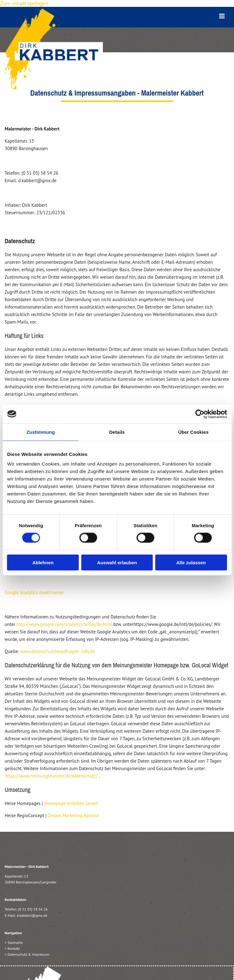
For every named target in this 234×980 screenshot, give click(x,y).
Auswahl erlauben (117, 563)
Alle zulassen (191, 563)
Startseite (15, 942)
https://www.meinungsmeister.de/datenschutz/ (51, 776)
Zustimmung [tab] (41, 432)
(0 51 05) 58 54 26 (33, 909)
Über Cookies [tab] (193, 432)
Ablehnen (43, 563)
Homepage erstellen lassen (71, 803)
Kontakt (14, 948)
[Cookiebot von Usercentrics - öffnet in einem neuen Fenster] (200, 414)
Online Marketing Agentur (73, 815)
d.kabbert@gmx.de (32, 915)
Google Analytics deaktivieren (34, 592)
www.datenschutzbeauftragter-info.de (58, 651)
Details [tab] (117, 432)
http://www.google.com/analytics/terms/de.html (64, 624)
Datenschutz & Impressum (28, 954)
